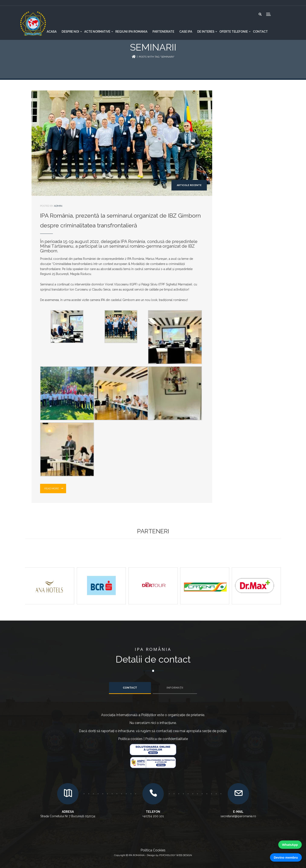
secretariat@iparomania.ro (238, 816)
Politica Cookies (153, 850)
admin (58, 206)
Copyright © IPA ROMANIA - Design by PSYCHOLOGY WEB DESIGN (153, 855)
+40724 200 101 (153, 816)
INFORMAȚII (175, 688)
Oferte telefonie (234, 32)
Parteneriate (163, 32)
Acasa (52, 32)
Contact (260, 32)
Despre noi (70, 32)
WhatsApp (290, 845)
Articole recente (189, 185)
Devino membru (286, 857)
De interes (206, 32)
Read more (54, 489)
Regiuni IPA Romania (131, 32)
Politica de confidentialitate (167, 739)
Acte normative (97, 32)
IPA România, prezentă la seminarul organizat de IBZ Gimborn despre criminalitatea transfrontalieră (120, 220)
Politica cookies (130, 739)
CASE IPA (186, 32)
